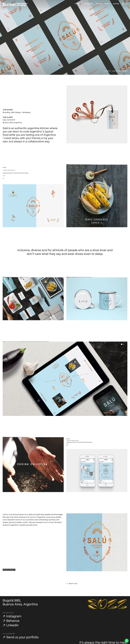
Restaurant (9, 570)
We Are (107, 4)
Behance (13, 621)
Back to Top (73, 584)
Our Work (78, 4)
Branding (6, 112)
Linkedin (12, 625)
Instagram (14, 616)
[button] (122, 344)
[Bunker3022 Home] (15, 4)
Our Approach (89, 4)
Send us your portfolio (22, 637)
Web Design (16, 112)
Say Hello (116, 4)
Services (99, 4)
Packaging (26, 112)
